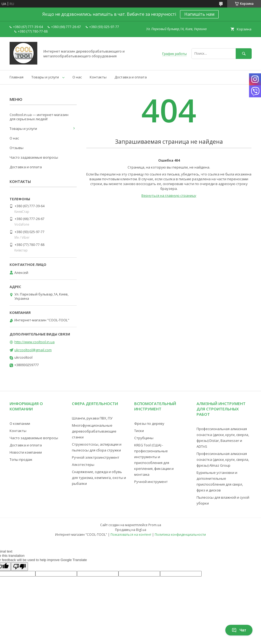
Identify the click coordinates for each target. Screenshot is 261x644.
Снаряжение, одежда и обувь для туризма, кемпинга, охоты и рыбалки (99, 478)
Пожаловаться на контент (131, 535)
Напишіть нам (199, 14)
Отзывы (17, 148)
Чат (239, 630)
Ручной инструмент (151, 482)
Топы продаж (21, 459)
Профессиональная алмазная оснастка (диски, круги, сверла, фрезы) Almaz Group (223, 459)
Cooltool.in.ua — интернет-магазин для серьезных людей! (39, 117)
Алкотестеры (83, 465)
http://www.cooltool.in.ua (34, 342)
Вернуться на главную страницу (169, 195)
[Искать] (244, 53)
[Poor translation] (19, 567)
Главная (17, 77)
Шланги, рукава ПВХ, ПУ (92, 418)
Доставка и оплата (131, 77)
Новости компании (26, 452)
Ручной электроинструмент (96, 457)
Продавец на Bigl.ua (131, 530)
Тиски (139, 431)
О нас (77, 77)
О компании (20, 423)
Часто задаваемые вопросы (34, 157)
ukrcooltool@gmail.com (33, 350)
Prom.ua (155, 525)
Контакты (98, 77)
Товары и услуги (45, 77)
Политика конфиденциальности (180, 535)
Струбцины (144, 438)
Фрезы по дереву (149, 423)
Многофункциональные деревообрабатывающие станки (94, 431)
